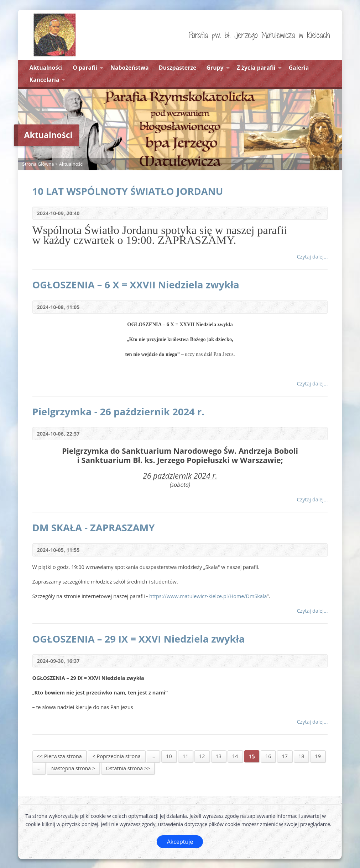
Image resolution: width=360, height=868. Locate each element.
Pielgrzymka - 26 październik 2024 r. (118, 412)
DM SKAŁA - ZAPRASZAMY (94, 528)
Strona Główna (38, 164)
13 (219, 756)
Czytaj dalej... (312, 257)
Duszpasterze (178, 68)
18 (301, 756)
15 (252, 756)
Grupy (215, 68)
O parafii (85, 68)
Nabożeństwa (130, 68)
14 (235, 756)
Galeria (299, 68)
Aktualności (46, 68)
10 (169, 756)
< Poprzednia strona (117, 756)
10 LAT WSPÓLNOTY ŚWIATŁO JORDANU (128, 191)
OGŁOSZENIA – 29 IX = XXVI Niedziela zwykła (139, 639)
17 (285, 756)
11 (186, 756)
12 (202, 756)
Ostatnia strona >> (128, 768)
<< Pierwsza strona (59, 756)
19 (318, 756)
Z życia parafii (256, 68)
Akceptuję (180, 842)
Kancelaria (45, 80)
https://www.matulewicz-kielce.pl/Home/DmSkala (208, 596)
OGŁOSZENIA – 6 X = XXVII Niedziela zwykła (136, 285)
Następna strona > (73, 768)
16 (268, 756)
